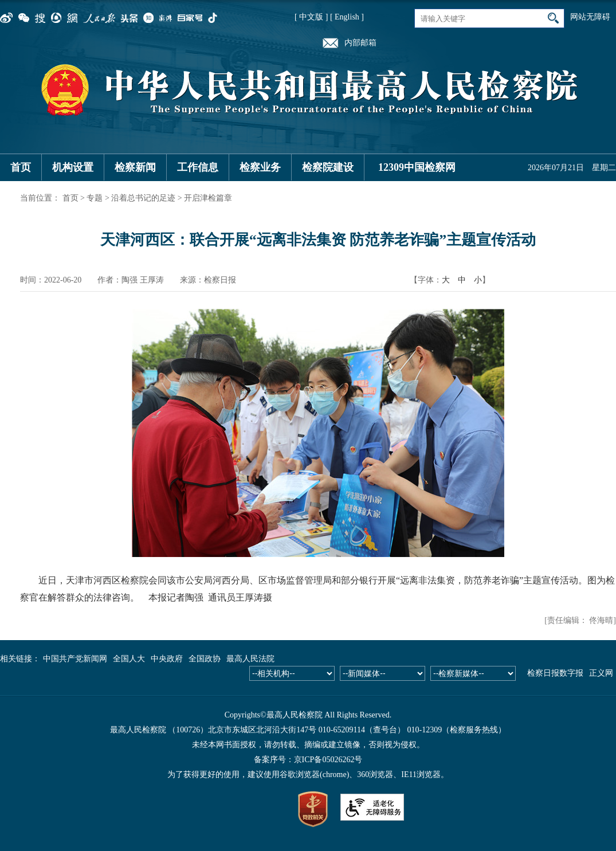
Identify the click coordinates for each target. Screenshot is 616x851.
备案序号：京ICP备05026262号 (308, 760)
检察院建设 (328, 167)
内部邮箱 (360, 43)
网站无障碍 (590, 17)
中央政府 (167, 659)
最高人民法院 (250, 659)
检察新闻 (135, 167)
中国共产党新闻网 (75, 659)
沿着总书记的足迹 (143, 198)
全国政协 (205, 659)
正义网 (601, 673)
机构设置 (73, 167)
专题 (95, 198)
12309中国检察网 (417, 167)
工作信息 (198, 167)
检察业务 (260, 167)
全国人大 (129, 659)
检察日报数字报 (555, 673)
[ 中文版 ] (311, 17)
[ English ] (347, 17)
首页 (21, 167)
